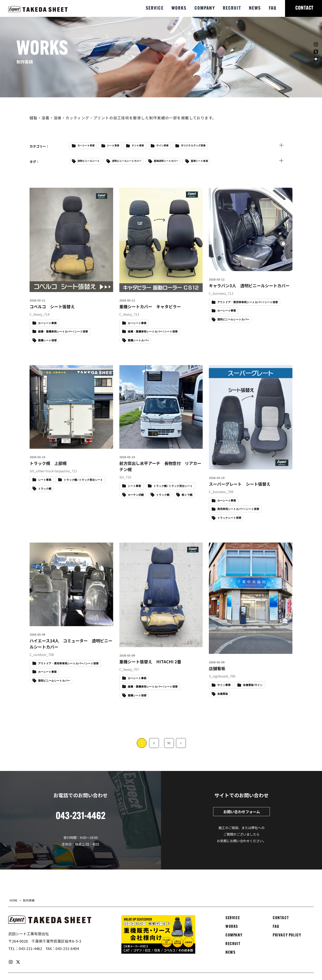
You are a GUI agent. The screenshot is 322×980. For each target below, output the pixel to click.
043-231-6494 (67, 948)
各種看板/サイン (253, 685)
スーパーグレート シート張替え (240, 484)
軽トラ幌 (187, 495)
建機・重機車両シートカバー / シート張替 (63, 332)
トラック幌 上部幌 (48, 463)
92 (169, 743)
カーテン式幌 (136, 495)
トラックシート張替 (229, 518)
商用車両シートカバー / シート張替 (238, 509)
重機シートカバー (138, 341)
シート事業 (113, 145)
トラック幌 (45, 489)
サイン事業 (162, 145)
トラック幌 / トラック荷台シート (83, 480)
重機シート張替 (199, 161)
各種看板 (223, 694)
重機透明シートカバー (166, 161)
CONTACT (304, 8)
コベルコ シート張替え (52, 307)
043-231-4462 (30, 948)
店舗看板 (217, 668)
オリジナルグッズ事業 (193, 145)
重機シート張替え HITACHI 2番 (150, 662)
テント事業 (138, 145)
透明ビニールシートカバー (127, 161)
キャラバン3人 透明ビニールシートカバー (249, 286)
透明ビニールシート (89, 161)
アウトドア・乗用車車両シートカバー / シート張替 (248, 302)
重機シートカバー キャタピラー (150, 307)
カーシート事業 (86, 145)
